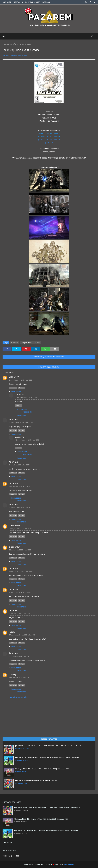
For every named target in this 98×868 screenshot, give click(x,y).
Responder (13, 388)
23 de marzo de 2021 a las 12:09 (21, 571)
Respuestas (16, 392)
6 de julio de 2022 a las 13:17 (19, 656)
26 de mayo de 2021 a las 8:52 (20, 592)
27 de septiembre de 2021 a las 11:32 (22, 635)
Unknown (13, 483)
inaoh (12, 632)
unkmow (13, 611)
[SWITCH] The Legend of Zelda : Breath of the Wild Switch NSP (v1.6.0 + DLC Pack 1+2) (47, 757)
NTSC (10, 44)
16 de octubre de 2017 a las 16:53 (27, 440)
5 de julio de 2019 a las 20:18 (19, 465)
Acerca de (7, 2)
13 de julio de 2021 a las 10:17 (19, 614)
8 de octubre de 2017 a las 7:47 (26, 398)
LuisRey (13, 674)
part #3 (57, 133)
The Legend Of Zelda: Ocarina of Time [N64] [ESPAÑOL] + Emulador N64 (42, 769)
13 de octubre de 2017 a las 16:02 (21, 422)
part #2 (49, 133)
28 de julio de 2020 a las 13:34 (20, 529)
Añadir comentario (19, 697)
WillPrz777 (14, 377)
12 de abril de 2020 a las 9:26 (20, 508)
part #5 (49, 136)
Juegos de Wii (27, 343)
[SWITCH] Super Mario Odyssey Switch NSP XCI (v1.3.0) (36, 780)
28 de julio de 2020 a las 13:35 (20, 550)
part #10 (49, 143)
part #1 (42, 133)
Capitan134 (15, 526)
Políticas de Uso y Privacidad (38, 2)
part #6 (57, 136)
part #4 (41, 136)
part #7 (41, 139)
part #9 (57, 139)
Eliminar (21, 388)
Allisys (7, 56)
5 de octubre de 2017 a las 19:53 (20, 380)
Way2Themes (69, 864)
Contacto (18, 2)
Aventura (15, 343)
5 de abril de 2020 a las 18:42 (20, 486)
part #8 (49, 139)
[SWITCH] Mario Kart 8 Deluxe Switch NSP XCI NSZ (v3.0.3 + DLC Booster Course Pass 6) (48, 746)
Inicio (5, 44)
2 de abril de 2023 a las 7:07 (19, 677)
